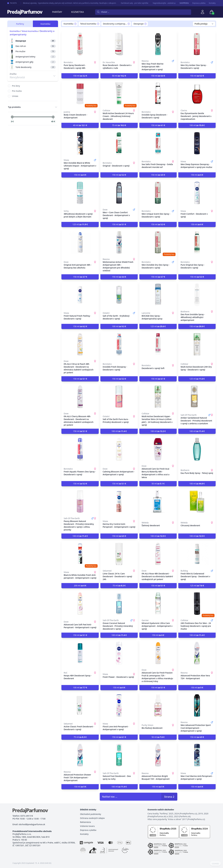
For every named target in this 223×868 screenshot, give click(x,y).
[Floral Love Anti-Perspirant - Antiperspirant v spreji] (119, 706)
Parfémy (57, 12)
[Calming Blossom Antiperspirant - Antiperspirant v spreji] (119, 449)
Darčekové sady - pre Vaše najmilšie (132, 3)
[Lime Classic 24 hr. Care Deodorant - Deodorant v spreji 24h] (119, 554)
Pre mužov (17, 91)
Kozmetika (78, 12)
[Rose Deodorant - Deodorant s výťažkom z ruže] (119, 44)
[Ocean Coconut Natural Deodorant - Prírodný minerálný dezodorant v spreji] (119, 604)
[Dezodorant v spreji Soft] (158, 344)
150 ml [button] (80, 76)
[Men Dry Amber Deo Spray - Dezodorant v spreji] (197, 44)
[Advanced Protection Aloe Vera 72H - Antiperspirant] (197, 653)
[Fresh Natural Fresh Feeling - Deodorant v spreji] (80, 295)
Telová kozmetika (30, 31)
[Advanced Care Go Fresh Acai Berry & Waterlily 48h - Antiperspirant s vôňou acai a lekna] (158, 449)
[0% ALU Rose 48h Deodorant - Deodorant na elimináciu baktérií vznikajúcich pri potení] (158, 554)
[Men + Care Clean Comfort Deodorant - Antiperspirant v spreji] (119, 193)
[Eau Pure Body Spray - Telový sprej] (197, 449)
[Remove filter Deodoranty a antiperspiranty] (129, 24)
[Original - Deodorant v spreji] (119, 143)
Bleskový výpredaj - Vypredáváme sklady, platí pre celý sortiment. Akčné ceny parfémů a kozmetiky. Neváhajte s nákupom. (67, 3)
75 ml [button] (119, 125)
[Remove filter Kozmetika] (75, 24)
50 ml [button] (119, 76)
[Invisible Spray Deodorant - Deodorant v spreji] (158, 94)
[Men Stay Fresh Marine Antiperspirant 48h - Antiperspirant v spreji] (158, 44)
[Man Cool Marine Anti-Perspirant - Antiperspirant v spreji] (197, 755)
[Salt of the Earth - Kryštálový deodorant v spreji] (119, 295)
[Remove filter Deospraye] (145, 24)
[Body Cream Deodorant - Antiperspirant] (80, 94)
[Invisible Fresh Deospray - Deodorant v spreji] (119, 344)
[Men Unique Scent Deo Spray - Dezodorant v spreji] (158, 193)
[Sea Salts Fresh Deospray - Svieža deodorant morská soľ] (158, 143)
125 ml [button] (80, 224)
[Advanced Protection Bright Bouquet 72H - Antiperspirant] (158, 755)
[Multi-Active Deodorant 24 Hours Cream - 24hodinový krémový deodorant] (119, 94)
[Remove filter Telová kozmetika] (98, 24)
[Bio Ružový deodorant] (158, 706)
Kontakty (212, 3)
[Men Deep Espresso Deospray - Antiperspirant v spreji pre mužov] (197, 143)
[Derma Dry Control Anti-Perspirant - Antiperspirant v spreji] (119, 502)
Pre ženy (16, 86)
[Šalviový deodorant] (158, 502)
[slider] (12, 117)
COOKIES (215, 864)
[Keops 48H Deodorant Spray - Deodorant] (80, 653)
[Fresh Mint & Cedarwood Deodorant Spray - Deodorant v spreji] (197, 554)
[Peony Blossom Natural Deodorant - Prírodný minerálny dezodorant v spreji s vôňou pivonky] (80, 502)
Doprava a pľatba (199, 3)
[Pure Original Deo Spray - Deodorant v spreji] (197, 242)
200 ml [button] (80, 586)
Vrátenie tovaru (87, 826)
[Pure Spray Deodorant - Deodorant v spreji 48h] (80, 44)
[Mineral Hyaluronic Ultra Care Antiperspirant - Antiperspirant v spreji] (158, 604)
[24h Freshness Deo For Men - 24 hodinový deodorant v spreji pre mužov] (197, 604)
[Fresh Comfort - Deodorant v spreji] (197, 193)
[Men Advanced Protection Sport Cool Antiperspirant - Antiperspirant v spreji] (197, 706)
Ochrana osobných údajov (92, 818)
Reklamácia (85, 822)
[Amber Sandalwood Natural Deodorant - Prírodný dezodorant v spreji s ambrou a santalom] (197, 397)
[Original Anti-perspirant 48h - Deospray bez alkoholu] (80, 242)
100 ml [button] (197, 125)
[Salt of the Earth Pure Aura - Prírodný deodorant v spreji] (119, 397)
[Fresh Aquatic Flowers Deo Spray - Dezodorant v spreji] (80, 449)
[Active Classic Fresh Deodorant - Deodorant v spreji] (80, 706)
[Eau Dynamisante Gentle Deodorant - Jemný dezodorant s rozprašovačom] (197, 94)
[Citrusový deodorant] (197, 502)
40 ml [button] (80, 125)
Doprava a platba (88, 830)
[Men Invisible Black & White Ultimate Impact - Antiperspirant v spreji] (80, 143)
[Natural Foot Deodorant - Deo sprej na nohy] (119, 755)
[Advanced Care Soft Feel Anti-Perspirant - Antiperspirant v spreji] (80, 604)
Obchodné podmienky (91, 814)
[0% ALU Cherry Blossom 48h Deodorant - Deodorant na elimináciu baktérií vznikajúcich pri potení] (80, 397)
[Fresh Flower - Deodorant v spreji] (119, 653)
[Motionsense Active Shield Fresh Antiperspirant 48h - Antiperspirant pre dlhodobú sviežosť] (119, 242)
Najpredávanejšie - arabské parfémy (164, 3)
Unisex (15, 96)
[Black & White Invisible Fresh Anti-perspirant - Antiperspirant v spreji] (80, 554)
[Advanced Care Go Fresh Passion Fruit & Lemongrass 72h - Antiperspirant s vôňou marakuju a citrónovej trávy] (158, 653)
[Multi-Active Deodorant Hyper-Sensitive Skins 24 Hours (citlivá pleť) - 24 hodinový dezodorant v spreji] (158, 397)
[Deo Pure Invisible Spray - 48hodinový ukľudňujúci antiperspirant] (197, 295)
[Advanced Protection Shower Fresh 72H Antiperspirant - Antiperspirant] (80, 755)
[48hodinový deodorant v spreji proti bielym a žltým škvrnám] (80, 193)
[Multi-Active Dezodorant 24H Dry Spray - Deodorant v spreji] (197, 344)
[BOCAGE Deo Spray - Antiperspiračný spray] (158, 295)
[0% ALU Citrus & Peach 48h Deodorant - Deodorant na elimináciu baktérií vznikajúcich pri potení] (80, 344)
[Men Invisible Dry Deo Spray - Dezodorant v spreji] (158, 242)
